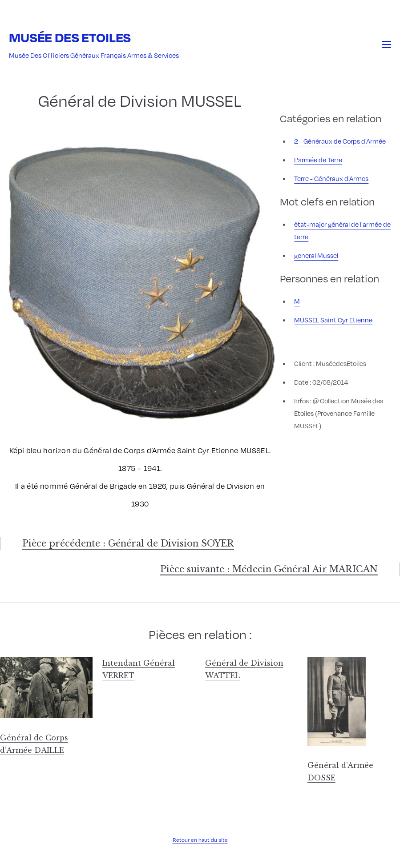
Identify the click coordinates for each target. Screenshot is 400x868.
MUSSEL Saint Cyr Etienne (333, 320)
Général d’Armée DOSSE (340, 772)
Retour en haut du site (200, 840)
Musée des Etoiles (70, 37)
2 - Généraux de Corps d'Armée (340, 141)
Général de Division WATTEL (244, 669)
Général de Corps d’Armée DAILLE (34, 744)
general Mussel (316, 255)
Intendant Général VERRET (139, 669)
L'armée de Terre (318, 160)
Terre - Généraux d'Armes (331, 178)
